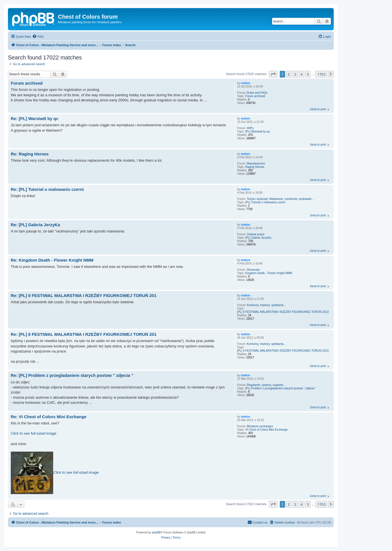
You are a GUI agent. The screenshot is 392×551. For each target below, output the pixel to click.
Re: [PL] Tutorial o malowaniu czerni (47, 189)
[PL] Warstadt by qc (258, 132)
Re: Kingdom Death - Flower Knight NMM (52, 260)
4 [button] (301, 74)
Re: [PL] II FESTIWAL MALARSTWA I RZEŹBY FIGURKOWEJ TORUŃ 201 (84, 295)
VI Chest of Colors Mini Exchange (266, 430)
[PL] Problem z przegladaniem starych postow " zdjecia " (281, 388)
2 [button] (289, 74)
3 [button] (295, 74)
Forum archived (255, 96)
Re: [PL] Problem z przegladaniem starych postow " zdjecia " (72, 375)
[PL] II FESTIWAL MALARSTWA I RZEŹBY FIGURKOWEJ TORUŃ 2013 (283, 312)
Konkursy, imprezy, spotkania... (266, 305)
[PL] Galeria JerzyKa (258, 238)
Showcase (253, 270)
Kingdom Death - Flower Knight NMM (269, 273)
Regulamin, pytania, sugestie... (266, 385)
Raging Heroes (255, 167)
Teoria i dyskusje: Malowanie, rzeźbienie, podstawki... (280, 199)
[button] (273, 74)
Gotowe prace (256, 234)
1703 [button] (321, 74)
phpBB (156, 532)
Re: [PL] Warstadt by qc (35, 118)
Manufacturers (256, 164)
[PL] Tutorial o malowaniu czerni (265, 202)
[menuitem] (38, 37)
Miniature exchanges (260, 426)
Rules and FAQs (257, 93)
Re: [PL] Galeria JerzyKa (35, 225)
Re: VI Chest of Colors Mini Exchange (49, 417)
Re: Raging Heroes (30, 154)
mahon (246, 83)
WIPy (250, 128)
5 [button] (308, 74)
